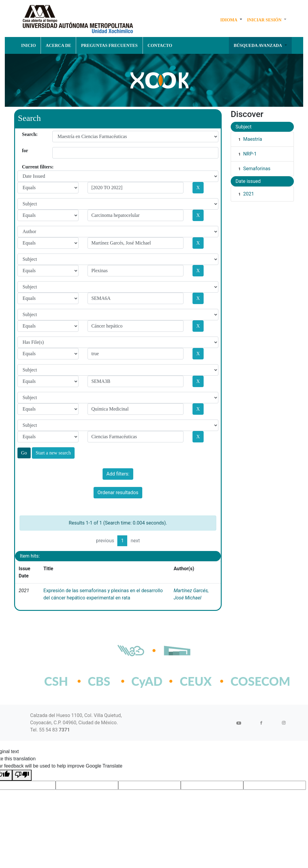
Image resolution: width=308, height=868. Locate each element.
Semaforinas (257, 169)
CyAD (147, 681)
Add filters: (118, 474)
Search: (24, 134)
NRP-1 (250, 154)
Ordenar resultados (118, 492)
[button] (231, 20)
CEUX (196, 681)
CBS (99, 681)
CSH (56, 681)
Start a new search (53, 453)
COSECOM (247, 681)
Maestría (253, 139)
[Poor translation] (22, 775)
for (24, 151)
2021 (248, 194)
